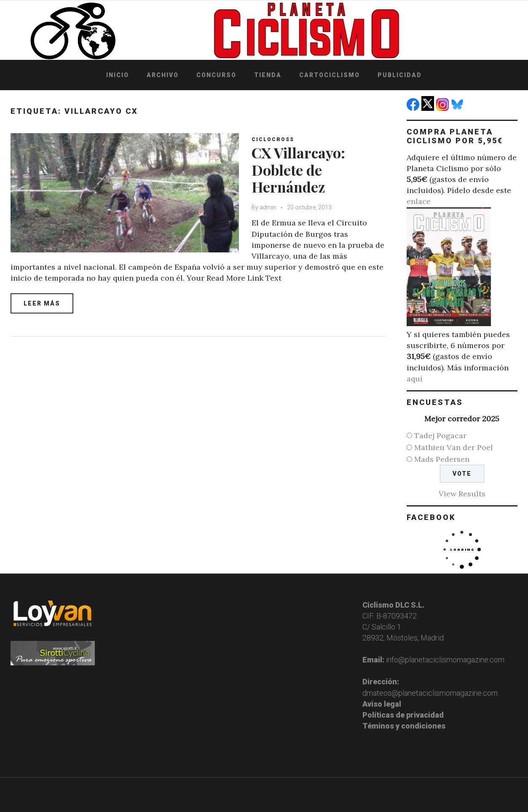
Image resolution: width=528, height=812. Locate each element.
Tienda (268, 75)
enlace (419, 201)
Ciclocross (273, 139)
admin (268, 207)
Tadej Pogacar (440, 435)
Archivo (163, 75)
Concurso (216, 75)
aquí (415, 379)
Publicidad (400, 75)
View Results (462, 494)
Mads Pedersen (442, 459)
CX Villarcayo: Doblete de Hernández (298, 170)
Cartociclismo (330, 75)
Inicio (118, 75)
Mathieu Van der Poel (454, 447)
